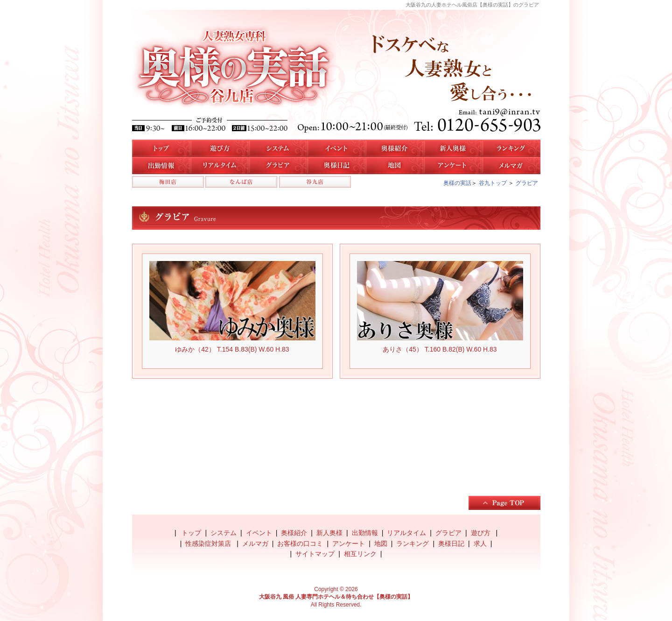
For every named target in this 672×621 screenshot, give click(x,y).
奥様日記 (336, 166)
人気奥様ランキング (511, 148)
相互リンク (360, 554)
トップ (161, 148)
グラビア (527, 183)
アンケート (453, 166)
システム (278, 148)
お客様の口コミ (300, 543)
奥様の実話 (457, 183)
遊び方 (220, 148)
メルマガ (511, 166)
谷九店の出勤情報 (161, 166)
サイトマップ (315, 554)
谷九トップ (493, 183)
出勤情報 (365, 533)
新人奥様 (453, 148)
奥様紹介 (294, 533)
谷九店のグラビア (278, 166)
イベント (336, 148)
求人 (480, 543)
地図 (395, 166)
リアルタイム (220, 166)
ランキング (413, 543)
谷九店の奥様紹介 (395, 148)
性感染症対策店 (209, 543)
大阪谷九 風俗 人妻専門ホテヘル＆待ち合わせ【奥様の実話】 (336, 597)
